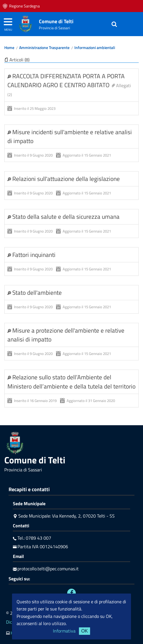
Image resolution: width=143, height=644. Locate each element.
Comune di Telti (56, 21)
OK (85, 631)
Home (9, 48)
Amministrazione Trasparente (44, 48)
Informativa (64, 631)
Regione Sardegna (24, 6)
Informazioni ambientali (95, 48)
